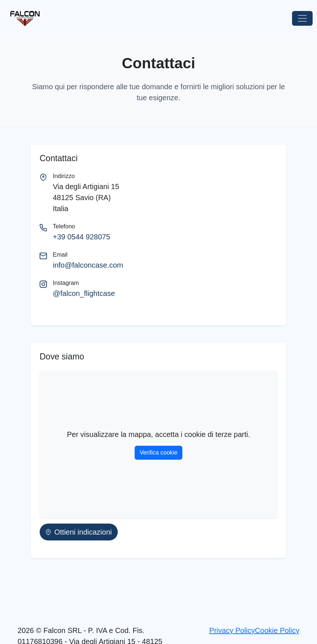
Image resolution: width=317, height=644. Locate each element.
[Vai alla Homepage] (22, 19)
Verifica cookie (158, 453)
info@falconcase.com (88, 265)
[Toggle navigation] (302, 18)
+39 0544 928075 (81, 237)
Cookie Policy (277, 630)
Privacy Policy (232, 630)
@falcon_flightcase (84, 293)
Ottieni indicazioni (79, 532)
